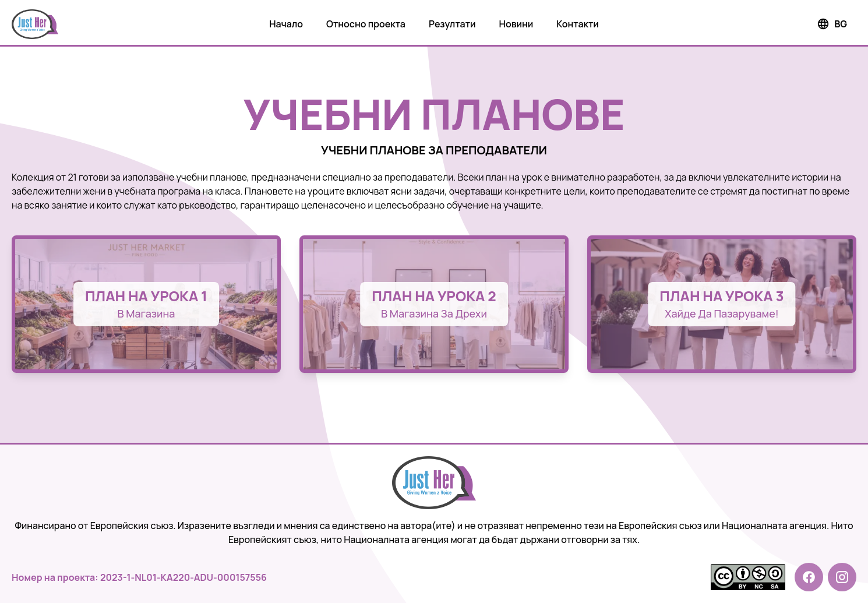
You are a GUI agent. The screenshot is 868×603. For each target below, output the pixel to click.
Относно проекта (366, 24)
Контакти (578, 24)
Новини (516, 24)
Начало (286, 24)
